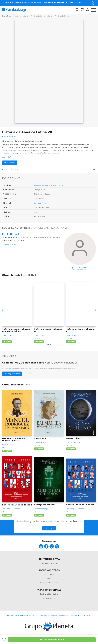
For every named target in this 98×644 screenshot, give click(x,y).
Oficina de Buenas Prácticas (80, 616)
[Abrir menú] (94, 10)
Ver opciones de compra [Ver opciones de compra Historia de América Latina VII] (52, 639)
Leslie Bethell (11, 234)
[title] (41, 546)
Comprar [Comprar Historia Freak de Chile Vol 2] (7, 515)
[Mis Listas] (81, 10)
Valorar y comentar (12, 374)
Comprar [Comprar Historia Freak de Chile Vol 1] (71, 515)
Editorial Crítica (41, 203)
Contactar (49, 578)
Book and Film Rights (49, 594)
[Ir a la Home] (3, 16)
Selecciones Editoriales (49, 563)
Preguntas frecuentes (49, 583)
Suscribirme (49, 528)
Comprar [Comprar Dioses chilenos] (71, 449)
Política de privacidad (59, 616)
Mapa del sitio (12, 616)
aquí (81, 2)
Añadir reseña (10, 163)
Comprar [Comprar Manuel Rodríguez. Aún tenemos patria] (7, 451)
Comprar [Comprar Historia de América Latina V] (71, 342)
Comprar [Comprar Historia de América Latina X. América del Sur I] (7, 342)
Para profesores (49, 598)
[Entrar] (87, 10)
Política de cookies (42, 616)
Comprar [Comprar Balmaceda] (39, 449)
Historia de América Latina (52, 185)
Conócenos (49, 574)
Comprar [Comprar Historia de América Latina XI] (39, 342)
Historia (37, 185)
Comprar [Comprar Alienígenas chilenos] (39, 515)
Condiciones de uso (26, 616)
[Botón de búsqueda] (77, 10)
